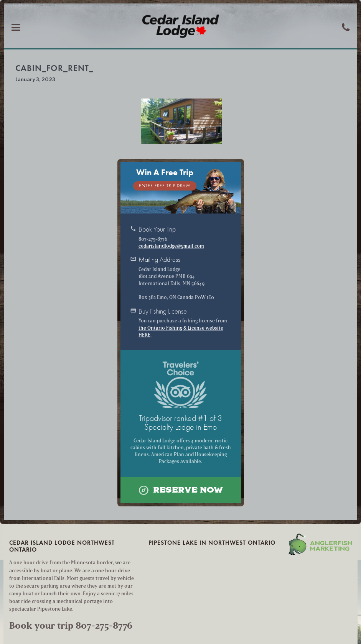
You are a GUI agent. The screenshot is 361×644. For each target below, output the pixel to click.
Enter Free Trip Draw (165, 186)
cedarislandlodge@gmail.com (171, 246)
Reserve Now (180, 490)
